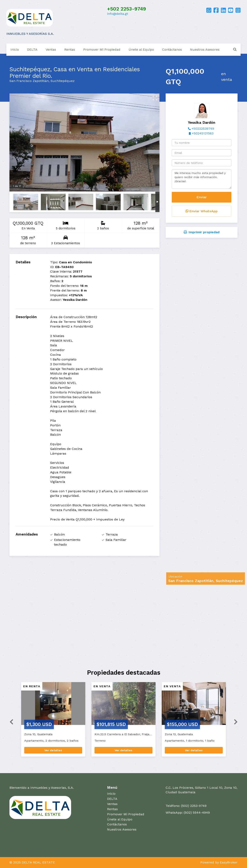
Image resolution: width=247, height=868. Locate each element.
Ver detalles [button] (53, 750)
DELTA (32, 50)
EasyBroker (229, 862)
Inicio (15, 50)
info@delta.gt (118, 14)
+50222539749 (203, 129)
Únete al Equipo (141, 50)
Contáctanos (172, 50)
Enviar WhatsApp (202, 211)
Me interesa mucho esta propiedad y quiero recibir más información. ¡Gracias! (202, 179)
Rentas (70, 50)
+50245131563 (203, 133)
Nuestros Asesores (205, 50)
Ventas (51, 50)
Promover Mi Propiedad (102, 50)
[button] (10, 721)
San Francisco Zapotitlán (29, 81)
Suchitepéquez (63, 81)
